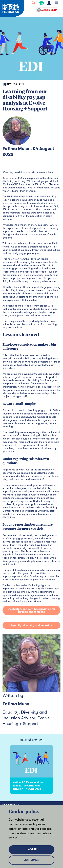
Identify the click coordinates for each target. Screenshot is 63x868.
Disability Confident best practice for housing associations (32, 610)
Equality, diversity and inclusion (32, 625)
